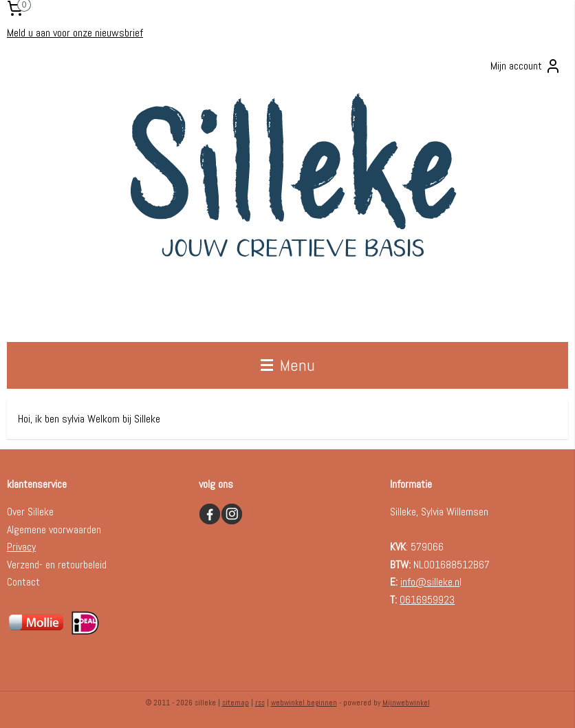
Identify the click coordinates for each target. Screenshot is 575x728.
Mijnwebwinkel (406, 703)
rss (260, 703)
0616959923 (427, 600)
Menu (288, 365)
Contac (21, 582)
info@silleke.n (430, 582)
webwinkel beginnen (304, 703)
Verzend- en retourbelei (54, 565)
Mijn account (526, 66)
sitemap (236, 703)
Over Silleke (30, 512)
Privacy (21, 547)
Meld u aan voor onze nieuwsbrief (75, 33)
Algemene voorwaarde (52, 529)
